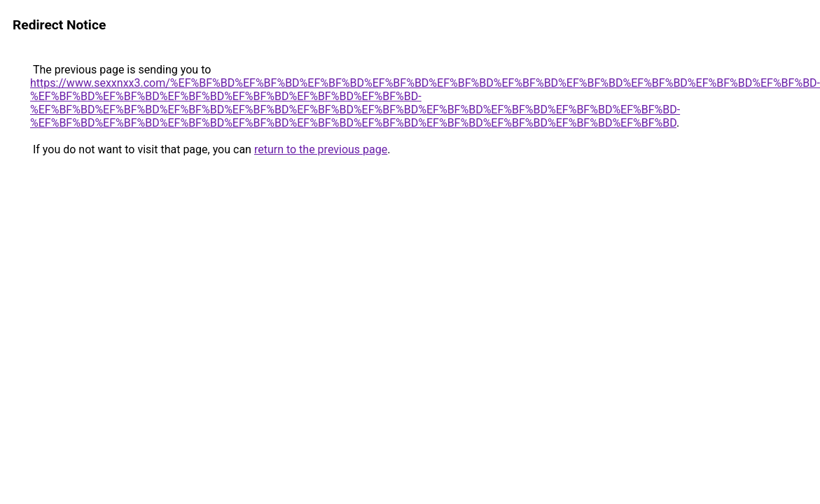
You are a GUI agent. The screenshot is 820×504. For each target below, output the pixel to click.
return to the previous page (321, 149)
